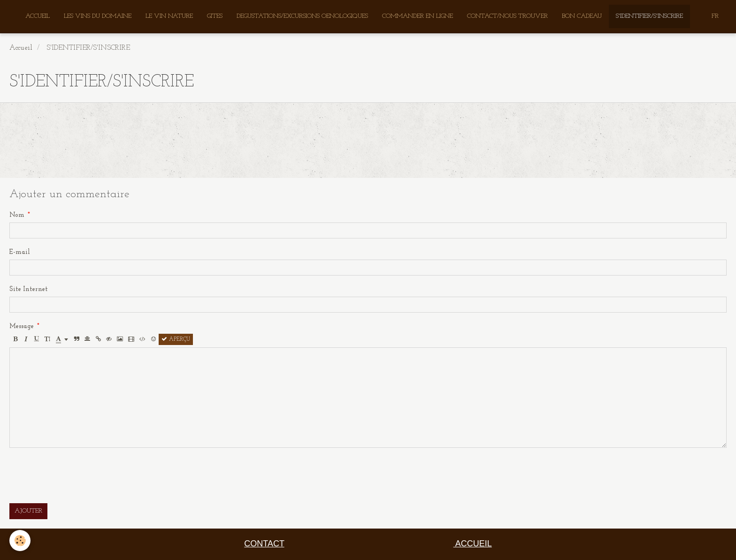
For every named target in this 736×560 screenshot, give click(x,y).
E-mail (20, 252)
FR (715, 16)
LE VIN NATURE (169, 16)
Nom (17, 215)
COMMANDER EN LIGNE (418, 16)
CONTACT (264, 544)
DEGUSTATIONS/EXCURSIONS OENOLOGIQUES (302, 16)
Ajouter (28, 511)
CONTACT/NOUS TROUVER (507, 16)
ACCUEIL (38, 16)
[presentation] (81, 476)
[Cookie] (20, 541)
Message (22, 326)
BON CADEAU (582, 16)
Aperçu (176, 339)
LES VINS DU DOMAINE (98, 16)
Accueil (21, 48)
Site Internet (29, 289)
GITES (215, 16)
